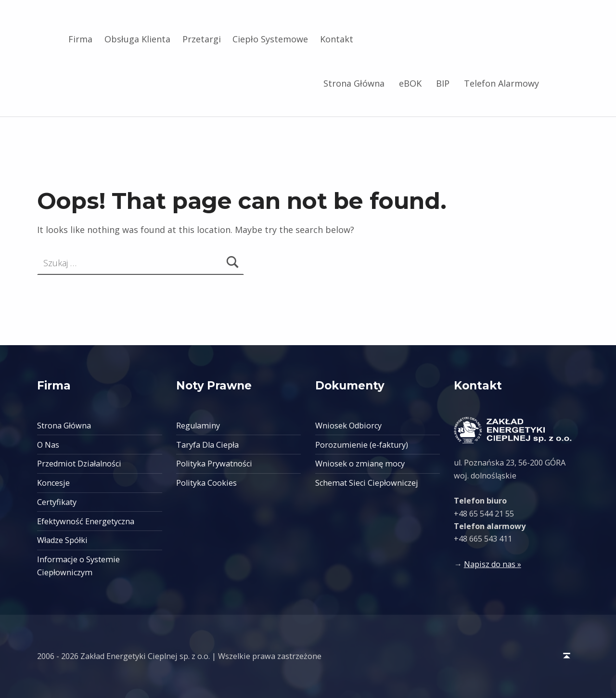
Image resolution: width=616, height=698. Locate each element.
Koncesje (53, 483)
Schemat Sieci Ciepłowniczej (367, 483)
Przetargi (202, 39)
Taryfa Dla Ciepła (207, 445)
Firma (80, 39)
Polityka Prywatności (214, 464)
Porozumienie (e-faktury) (362, 445)
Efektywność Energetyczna (86, 521)
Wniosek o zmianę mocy (360, 464)
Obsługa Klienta (137, 39)
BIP (443, 83)
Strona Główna (354, 83)
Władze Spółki (62, 540)
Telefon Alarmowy (501, 83)
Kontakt (337, 39)
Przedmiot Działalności (79, 464)
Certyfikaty (57, 502)
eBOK (410, 83)
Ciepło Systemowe (270, 39)
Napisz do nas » (493, 564)
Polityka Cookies (206, 483)
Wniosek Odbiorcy (348, 426)
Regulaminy (198, 426)
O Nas (48, 445)
